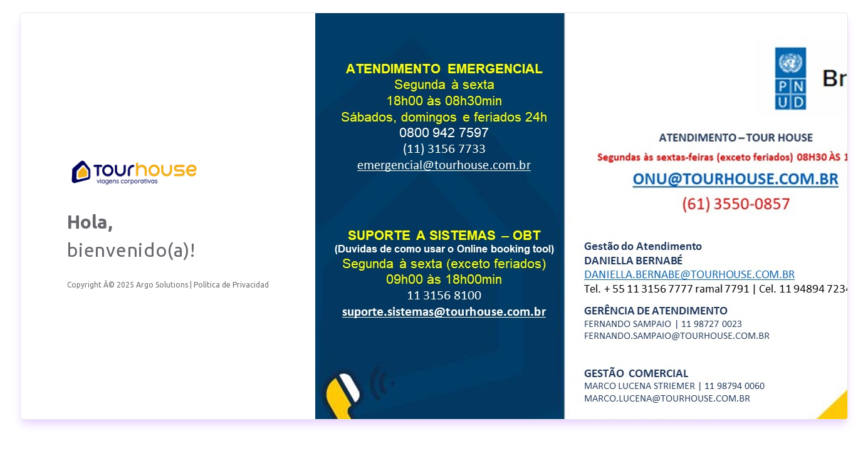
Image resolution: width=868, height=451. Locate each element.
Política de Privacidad (231, 285)
